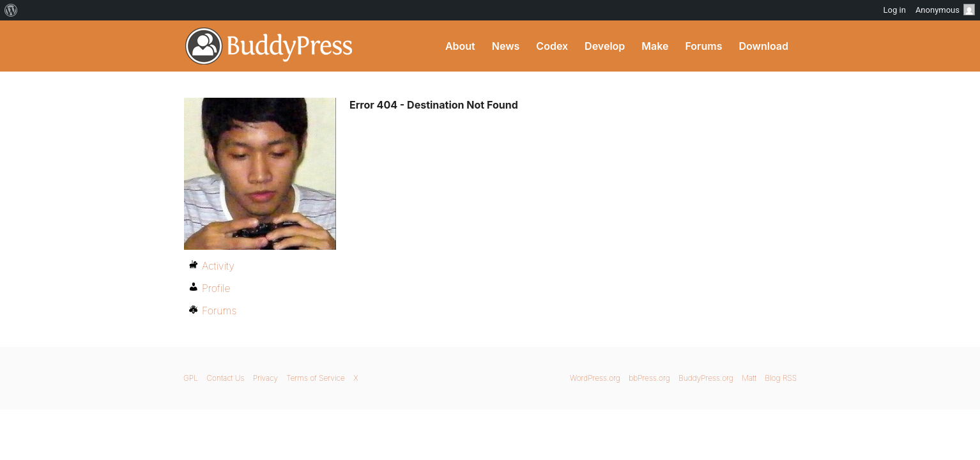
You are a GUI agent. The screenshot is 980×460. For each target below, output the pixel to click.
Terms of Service (315, 378)
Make (655, 46)
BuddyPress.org (269, 46)
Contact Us (225, 378)
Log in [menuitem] (895, 10)
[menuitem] (11, 10)
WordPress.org (595, 378)
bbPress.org (649, 378)
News (506, 46)
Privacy (265, 378)
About (460, 46)
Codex (552, 46)
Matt (749, 378)
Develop (605, 46)
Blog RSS (781, 378)
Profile (216, 288)
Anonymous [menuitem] (945, 10)
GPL (191, 378)
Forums (703, 46)
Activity (218, 266)
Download (763, 46)
